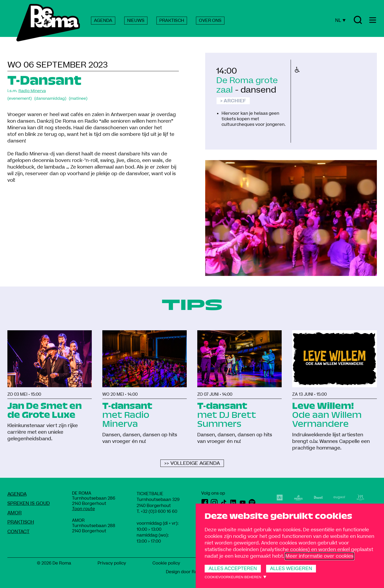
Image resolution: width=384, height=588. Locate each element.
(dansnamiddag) (50, 99)
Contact (18, 532)
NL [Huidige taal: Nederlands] (340, 20)
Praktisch (21, 522)
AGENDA (103, 21)
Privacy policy (112, 563)
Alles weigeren (291, 568)
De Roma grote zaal (247, 85)
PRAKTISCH (172, 21)
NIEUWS (136, 21)
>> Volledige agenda (192, 463)
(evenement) (20, 99)
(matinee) (78, 99)
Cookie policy (166, 563)
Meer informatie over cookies (320, 556)
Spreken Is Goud (29, 503)
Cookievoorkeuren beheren (233, 577)
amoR (15, 513)
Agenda (17, 494)
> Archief (233, 101)
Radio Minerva (32, 91)
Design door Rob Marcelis (192, 572)
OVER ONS (210, 21)
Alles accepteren (233, 568)
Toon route (83, 509)
